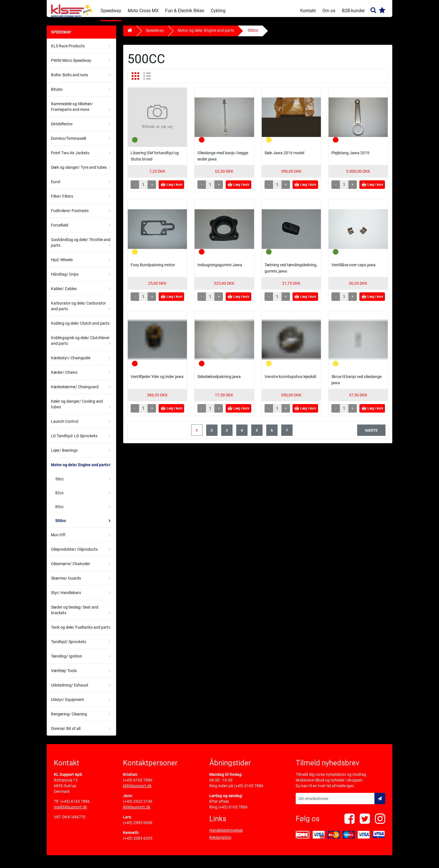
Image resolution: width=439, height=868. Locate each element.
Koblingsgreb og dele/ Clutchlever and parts (80, 345)
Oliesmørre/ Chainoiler (71, 568)
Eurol (56, 186)
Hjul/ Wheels (62, 264)
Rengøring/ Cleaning (69, 718)
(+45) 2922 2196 (138, 806)
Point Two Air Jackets (70, 157)
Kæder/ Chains (64, 377)
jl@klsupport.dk (137, 811)
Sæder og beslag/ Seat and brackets (75, 614)
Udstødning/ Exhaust (70, 689)
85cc (59, 511)
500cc (61, 525)
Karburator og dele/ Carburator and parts (78, 310)
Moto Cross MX (143, 11)
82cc (59, 497)
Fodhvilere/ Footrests (70, 215)
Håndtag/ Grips (65, 278)
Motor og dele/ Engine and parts (80, 469)
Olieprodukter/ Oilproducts (74, 554)
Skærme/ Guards (66, 582)
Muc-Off (58, 539)
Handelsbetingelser (226, 835)
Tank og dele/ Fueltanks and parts (81, 632)
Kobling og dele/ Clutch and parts (80, 328)
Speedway (111, 11)
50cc (59, 483)
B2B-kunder (353, 11)
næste (371, 435)
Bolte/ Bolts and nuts (70, 79)
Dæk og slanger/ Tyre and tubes (79, 172)
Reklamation (220, 842)
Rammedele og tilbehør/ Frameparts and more (72, 111)
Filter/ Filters (62, 200)
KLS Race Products (68, 50)
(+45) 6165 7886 (75, 806)
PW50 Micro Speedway (71, 65)
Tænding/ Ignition (67, 660)
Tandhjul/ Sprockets (69, 646)
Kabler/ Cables (64, 293)
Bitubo (57, 94)
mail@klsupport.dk (70, 811)
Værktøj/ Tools (64, 675)
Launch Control (65, 426)
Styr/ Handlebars (66, 597)
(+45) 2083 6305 (138, 842)
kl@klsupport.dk (137, 790)
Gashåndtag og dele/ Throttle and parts (81, 247)
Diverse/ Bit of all (66, 733)
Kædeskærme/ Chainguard (75, 391)
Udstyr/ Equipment (68, 704)
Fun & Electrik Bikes (185, 11)
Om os (329, 11)
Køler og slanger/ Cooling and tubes (77, 408)
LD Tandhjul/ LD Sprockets (74, 440)
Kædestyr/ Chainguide (71, 362)
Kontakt (308, 11)
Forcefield (60, 229)
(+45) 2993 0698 (138, 827)
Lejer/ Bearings (64, 455)
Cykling (218, 11)
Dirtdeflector (62, 128)
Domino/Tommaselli (69, 143)
